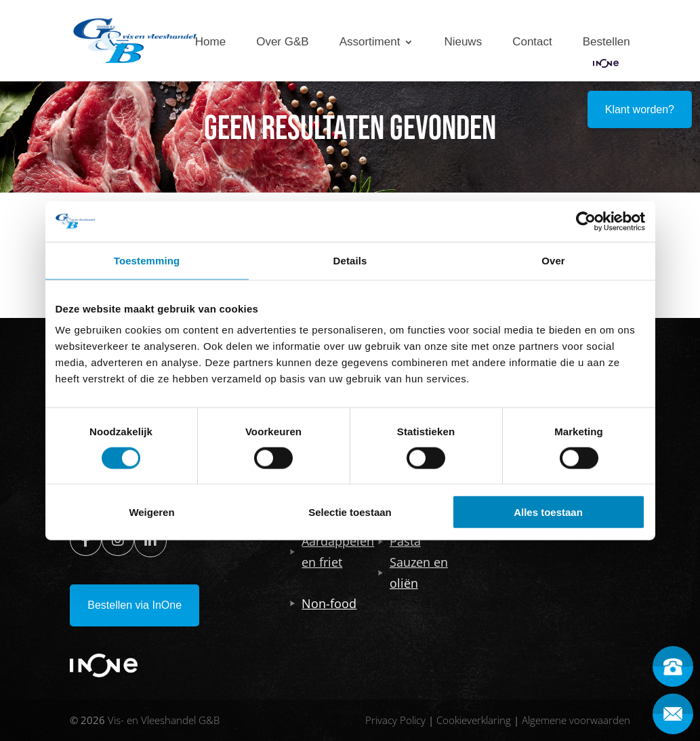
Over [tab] (553, 260)
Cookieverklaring (474, 720)
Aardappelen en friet (332, 552)
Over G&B (282, 42)
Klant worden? (640, 109)
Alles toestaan (548, 512)
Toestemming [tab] (147, 260)
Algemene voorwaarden (576, 720)
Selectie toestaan (350, 512)
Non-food (323, 603)
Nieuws (463, 42)
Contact (532, 42)
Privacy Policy (395, 720)
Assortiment (370, 42)
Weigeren (151, 512)
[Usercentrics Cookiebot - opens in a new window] (586, 221)
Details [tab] (350, 260)
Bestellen (606, 42)
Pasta (399, 541)
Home (210, 42)
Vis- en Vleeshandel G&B (164, 720)
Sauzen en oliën (413, 573)
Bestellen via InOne (135, 605)
